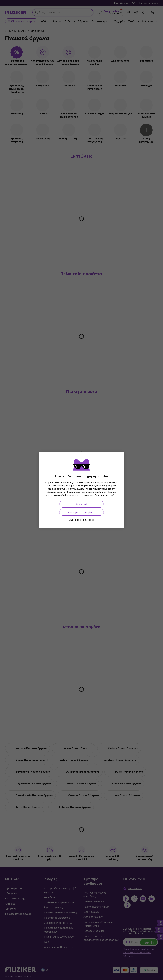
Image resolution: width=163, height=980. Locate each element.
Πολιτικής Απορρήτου (106, 495)
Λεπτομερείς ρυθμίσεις (82, 512)
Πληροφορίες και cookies (82, 520)
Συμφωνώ (82, 504)
